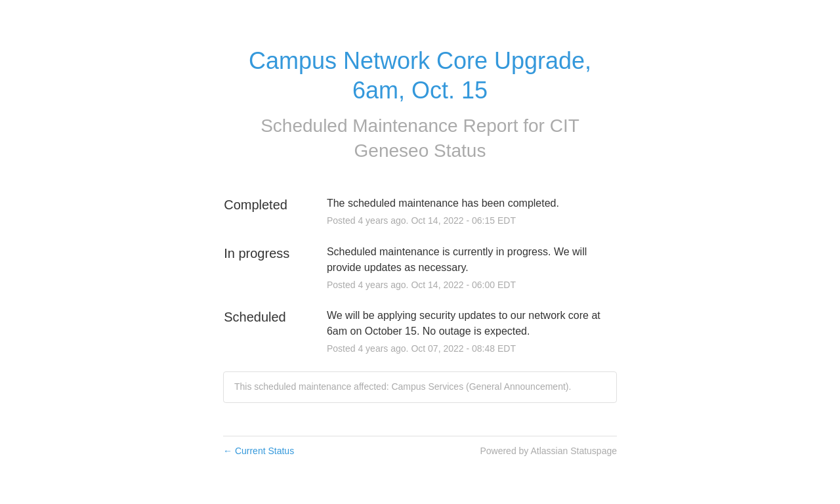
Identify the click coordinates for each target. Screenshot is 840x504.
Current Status (259, 451)
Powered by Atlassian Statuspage (548, 451)
